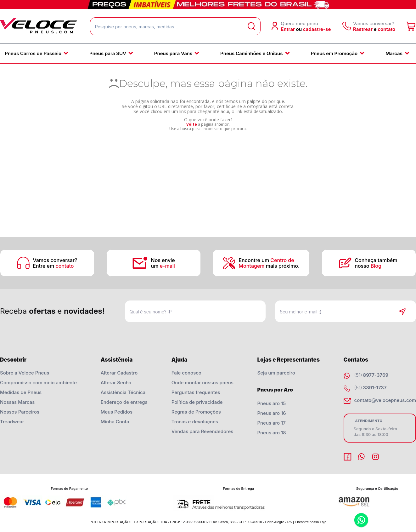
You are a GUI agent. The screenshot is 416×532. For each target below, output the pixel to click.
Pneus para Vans (173, 53)
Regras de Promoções (196, 412)
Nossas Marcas (17, 402)
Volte (192, 124)
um (163, 266)
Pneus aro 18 (271, 433)
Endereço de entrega (124, 402)
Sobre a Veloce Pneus (25, 373)
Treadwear (12, 422)
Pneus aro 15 (271, 403)
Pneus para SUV (108, 53)
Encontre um (266, 260)
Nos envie (163, 260)
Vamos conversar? (55, 260)
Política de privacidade (197, 402)
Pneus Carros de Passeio (33, 53)
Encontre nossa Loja (311, 522)
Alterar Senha (116, 383)
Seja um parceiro (276, 373)
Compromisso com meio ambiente (38, 383)
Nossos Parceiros (20, 412)
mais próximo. (269, 266)
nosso (368, 266)
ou (299, 29)
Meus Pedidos (117, 412)
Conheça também (377, 260)
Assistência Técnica (123, 392)
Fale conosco (186, 373)
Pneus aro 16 (271, 413)
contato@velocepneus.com (385, 400)
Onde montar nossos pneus (202, 383)
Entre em (53, 266)
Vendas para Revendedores (202, 431)
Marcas (394, 53)
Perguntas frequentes (196, 392)
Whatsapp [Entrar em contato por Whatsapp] (361, 521)
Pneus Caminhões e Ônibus (251, 53)
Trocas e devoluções (195, 422)
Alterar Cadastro (119, 373)
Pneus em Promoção (334, 53)
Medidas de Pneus (21, 392)
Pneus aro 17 (271, 423)
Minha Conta (115, 422)
